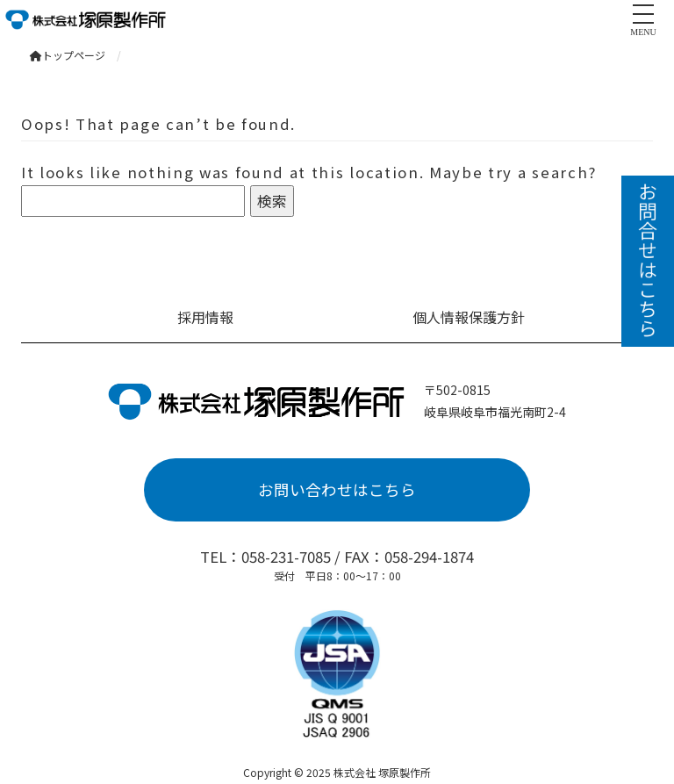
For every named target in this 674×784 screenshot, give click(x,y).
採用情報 (205, 317)
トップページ (68, 55)
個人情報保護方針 (469, 317)
